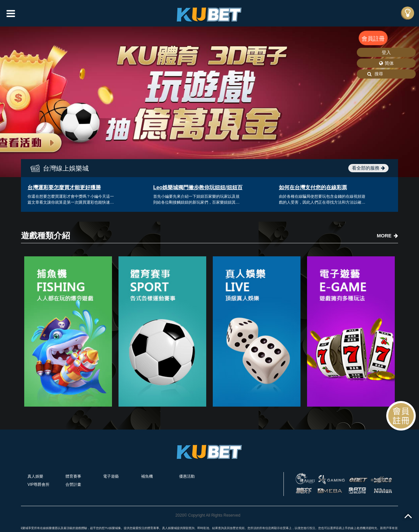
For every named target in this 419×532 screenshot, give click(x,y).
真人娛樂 (35, 476)
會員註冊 (373, 38)
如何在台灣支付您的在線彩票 (313, 187)
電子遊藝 (111, 476)
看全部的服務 (368, 168)
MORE (387, 236)
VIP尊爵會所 (38, 485)
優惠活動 (187, 476)
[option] (209, 102)
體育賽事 (73, 476)
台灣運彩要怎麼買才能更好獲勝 (64, 187)
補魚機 (147, 476)
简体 (386, 63)
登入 (386, 52)
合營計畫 (73, 485)
